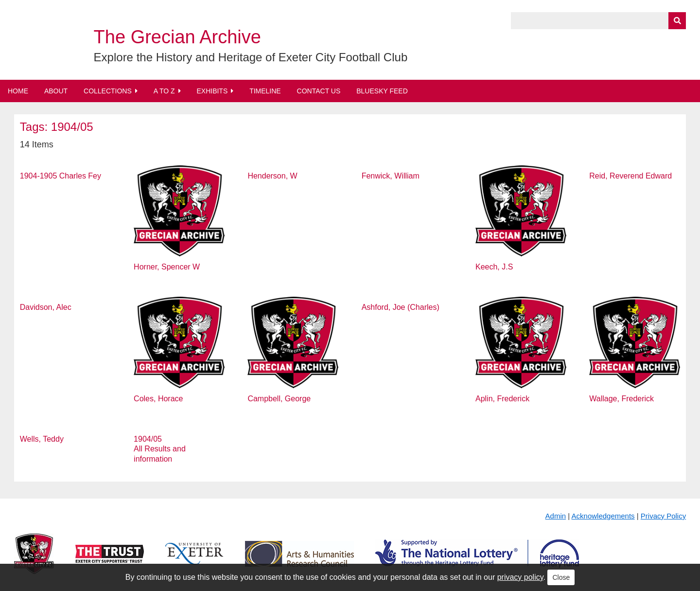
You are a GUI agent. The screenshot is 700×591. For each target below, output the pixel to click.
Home (18, 91)
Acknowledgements (603, 516)
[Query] (598, 21)
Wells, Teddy (42, 439)
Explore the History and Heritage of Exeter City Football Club (251, 57)
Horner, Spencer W (167, 267)
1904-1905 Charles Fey (61, 176)
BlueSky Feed (382, 91)
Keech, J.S (494, 267)
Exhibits (212, 91)
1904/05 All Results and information (160, 449)
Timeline (265, 91)
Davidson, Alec (46, 307)
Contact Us (319, 91)
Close (561, 577)
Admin (556, 516)
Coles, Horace (158, 399)
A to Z (164, 91)
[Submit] (677, 21)
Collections (108, 91)
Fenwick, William (391, 176)
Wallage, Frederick (621, 399)
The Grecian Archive (177, 37)
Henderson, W (272, 176)
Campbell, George (279, 399)
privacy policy (520, 577)
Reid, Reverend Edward (630, 176)
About (56, 91)
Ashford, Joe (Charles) (401, 307)
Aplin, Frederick (502, 399)
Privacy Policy (663, 516)
